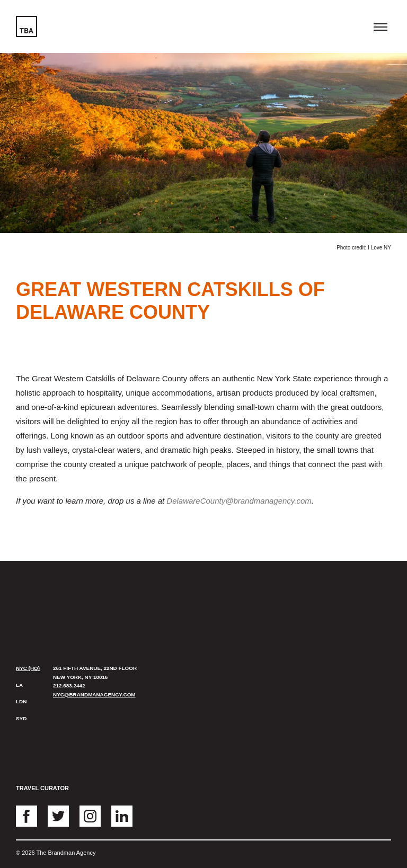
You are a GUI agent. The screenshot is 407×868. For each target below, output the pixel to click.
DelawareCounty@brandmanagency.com (239, 501)
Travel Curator (42, 788)
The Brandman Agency (46, 598)
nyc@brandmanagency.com (94, 695)
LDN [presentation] (21, 701)
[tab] (29, 669)
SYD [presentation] (21, 718)
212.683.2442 (69, 686)
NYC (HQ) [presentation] (28, 668)
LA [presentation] (19, 685)
